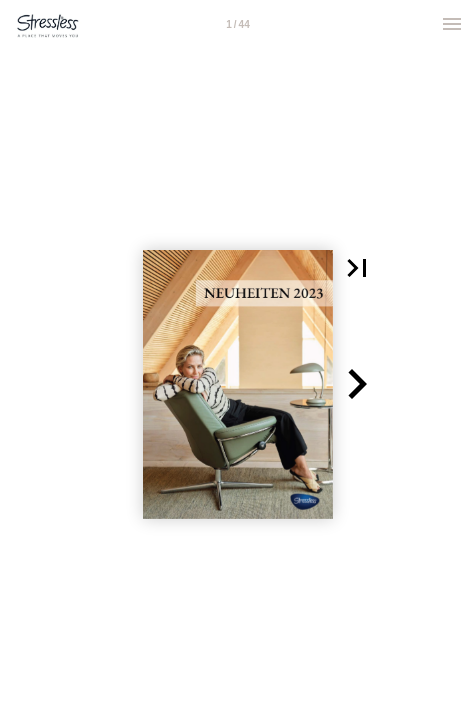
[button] (357, 268)
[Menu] (452, 24)
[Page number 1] (238, 24)
